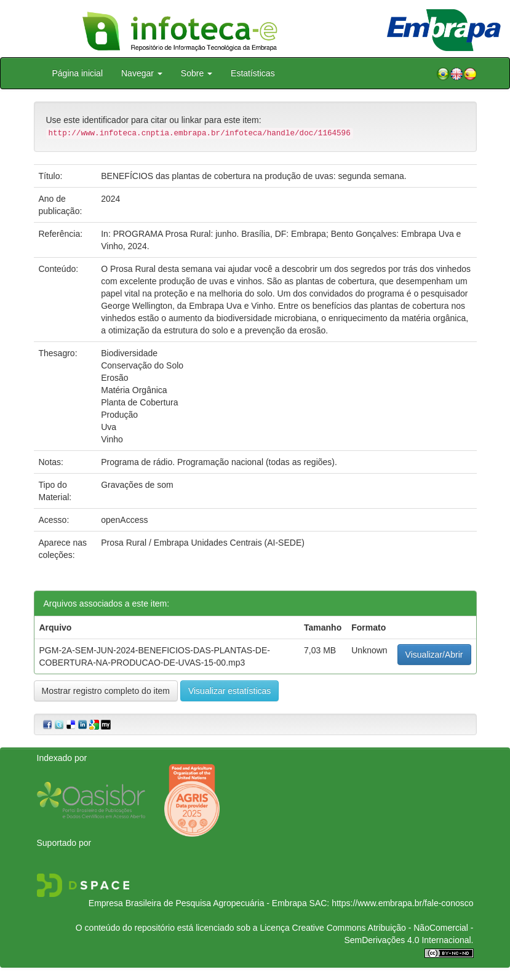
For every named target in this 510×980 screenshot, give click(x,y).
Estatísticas (253, 73)
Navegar (142, 73)
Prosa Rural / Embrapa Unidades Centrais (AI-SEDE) (203, 543)
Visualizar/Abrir (434, 655)
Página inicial (78, 73)
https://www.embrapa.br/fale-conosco (402, 903)
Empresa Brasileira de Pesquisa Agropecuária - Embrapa (198, 903)
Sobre (197, 73)
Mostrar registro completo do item (106, 691)
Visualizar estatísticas (229, 691)
